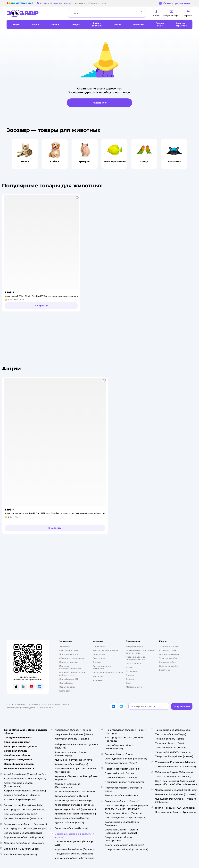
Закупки (97, 662)
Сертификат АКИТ (69, 679)
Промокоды (132, 671)
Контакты (98, 680)
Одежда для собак (169, 666)
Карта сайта (65, 691)
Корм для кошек (168, 650)
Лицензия (64, 646)
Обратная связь (67, 687)
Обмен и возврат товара (72, 658)
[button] (77, 198)
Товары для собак (168, 658)
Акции (129, 667)
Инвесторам (99, 654)
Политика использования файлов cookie (73, 674)
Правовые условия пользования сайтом (48, 704)
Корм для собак (167, 662)
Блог (129, 683)
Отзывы (130, 679)
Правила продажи (69, 662)
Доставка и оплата (69, 654)
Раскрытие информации (105, 650)
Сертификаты (66, 683)
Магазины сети (134, 687)
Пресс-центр (99, 658)
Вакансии (98, 676)
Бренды (130, 675)
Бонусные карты (135, 646)
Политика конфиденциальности (71, 667)
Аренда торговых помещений (102, 667)
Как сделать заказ (69, 650)
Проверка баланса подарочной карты (136, 658)
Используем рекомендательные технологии (30, 708)
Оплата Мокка (133, 663)
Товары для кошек (169, 646)
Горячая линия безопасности (108, 673)
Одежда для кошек (169, 654)
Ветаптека (165, 670)
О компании (99, 646)
